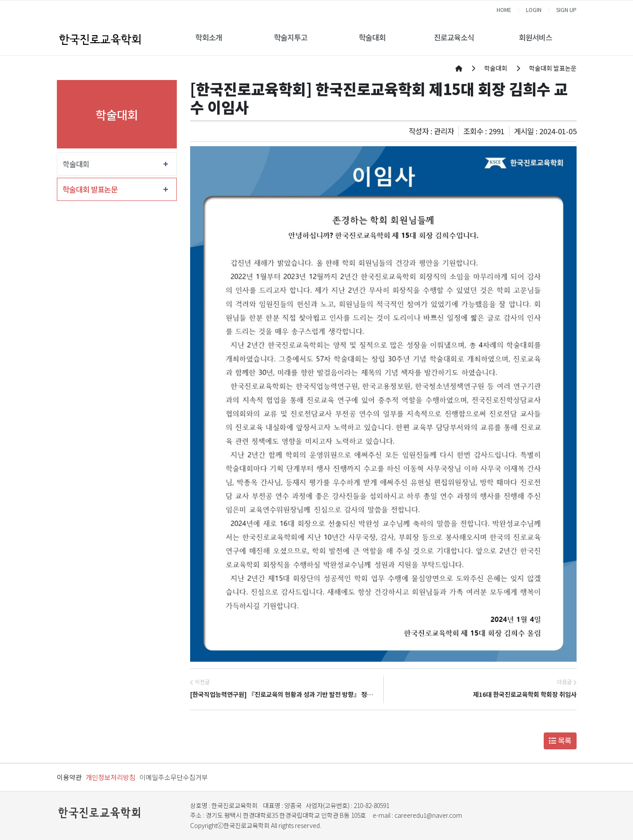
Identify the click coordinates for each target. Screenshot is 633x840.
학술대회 (372, 37)
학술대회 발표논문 (90, 189)
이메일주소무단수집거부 (174, 777)
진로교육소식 (454, 37)
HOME (504, 10)
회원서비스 (535, 37)
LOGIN (534, 10)
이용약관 (69, 777)
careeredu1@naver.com (428, 815)
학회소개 (209, 37)
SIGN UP (566, 10)
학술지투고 (291, 37)
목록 (560, 740)
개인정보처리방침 (111, 777)
